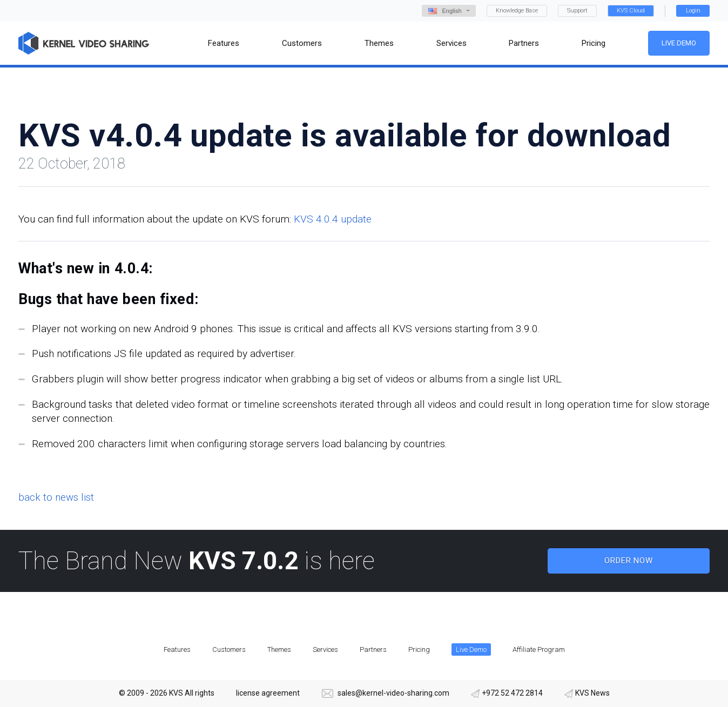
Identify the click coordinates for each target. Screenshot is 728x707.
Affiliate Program (539, 649)
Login (693, 11)
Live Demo (679, 43)
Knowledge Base (517, 11)
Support (577, 11)
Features (177, 649)
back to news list (56, 497)
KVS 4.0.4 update (333, 219)
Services (325, 649)
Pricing (419, 649)
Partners (373, 649)
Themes (279, 649)
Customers (229, 649)
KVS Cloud (631, 11)
